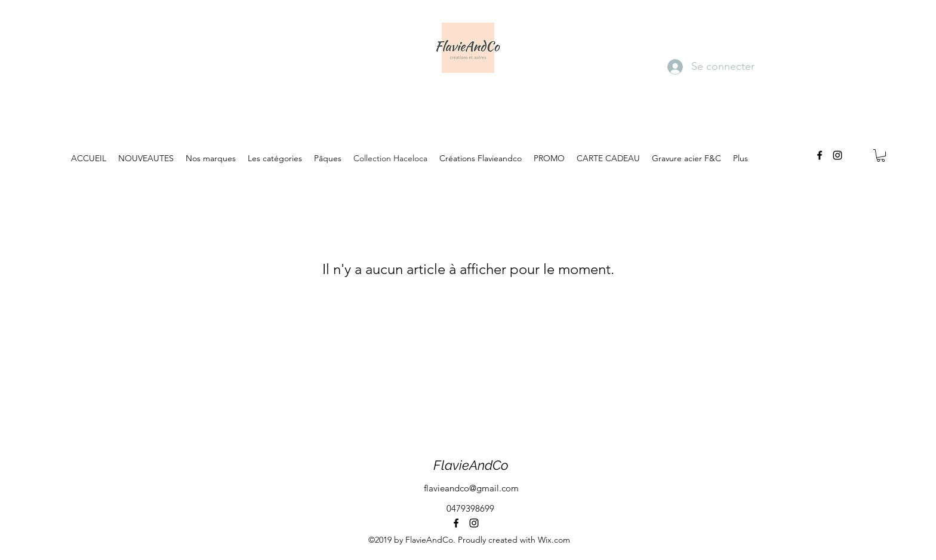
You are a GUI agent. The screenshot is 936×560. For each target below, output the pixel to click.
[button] (881, 156)
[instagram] (838, 155)
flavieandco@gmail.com (471, 488)
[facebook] (820, 155)
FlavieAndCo (471, 465)
